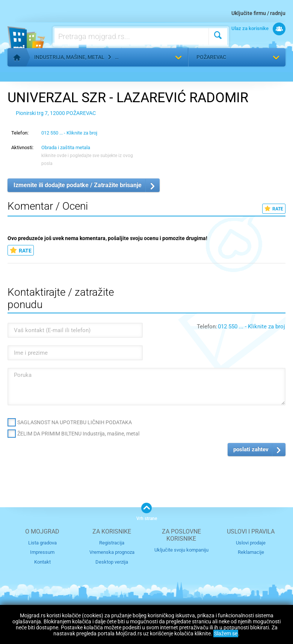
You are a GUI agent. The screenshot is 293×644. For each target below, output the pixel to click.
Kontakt (42, 562)
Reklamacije (251, 552)
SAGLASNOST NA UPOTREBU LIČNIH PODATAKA (75, 422)
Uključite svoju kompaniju (181, 550)
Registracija (112, 543)
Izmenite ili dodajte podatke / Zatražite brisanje (78, 185)
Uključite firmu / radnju (258, 13)
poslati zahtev (251, 449)
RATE (274, 209)
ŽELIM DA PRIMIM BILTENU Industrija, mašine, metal (78, 434)
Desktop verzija (112, 562)
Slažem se (226, 633)
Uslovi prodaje (251, 543)
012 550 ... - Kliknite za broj (69, 133)
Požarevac (211, 57)
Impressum (42, 552)
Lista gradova (42, 543)
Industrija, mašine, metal (69, 57)
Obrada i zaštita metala (66, 147)
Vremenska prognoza (112, 552)
